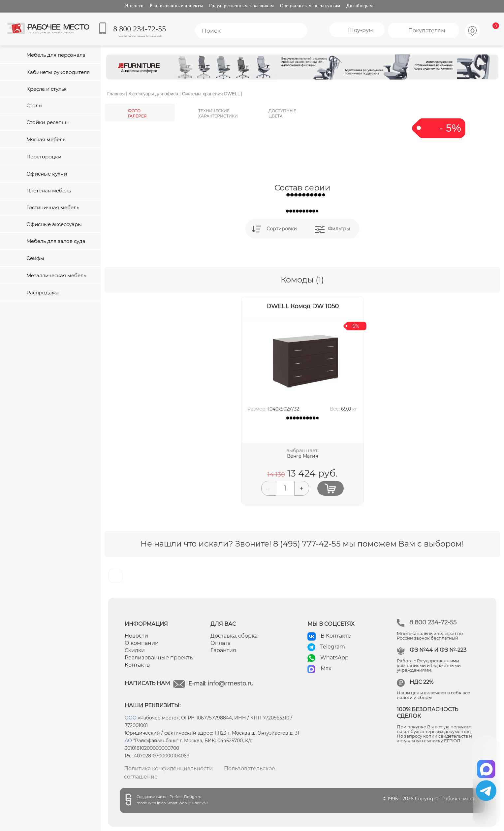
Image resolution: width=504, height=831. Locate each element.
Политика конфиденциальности (168, 768)
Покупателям (427, 31)
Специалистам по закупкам (310, 6)
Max (326, 668)
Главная (116, 94)
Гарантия (223, 650)
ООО (131, 718)
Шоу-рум (361, 30)
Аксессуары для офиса (154, 94)
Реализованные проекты (176, 6)
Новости (134, 6)
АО (128, 741)
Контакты (138, 665)
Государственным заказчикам (242, 6)
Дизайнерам (360, 6)
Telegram (333, 647)
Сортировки (282, 229)
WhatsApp (334, 658)
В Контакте (336, 636)
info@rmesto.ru (231, 683)
